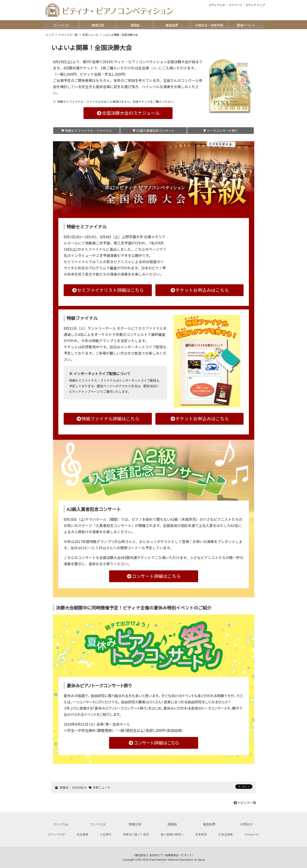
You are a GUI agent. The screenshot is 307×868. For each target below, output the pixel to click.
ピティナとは (217, 5)
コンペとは (61, 25)
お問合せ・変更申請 (209, 25)
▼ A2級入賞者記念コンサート (153, 130)
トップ (50, 35)
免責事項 (201, 834)
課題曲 (135, 25)
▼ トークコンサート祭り (221, 130)
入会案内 (106, 834)
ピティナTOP (57, 834)
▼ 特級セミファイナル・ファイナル (86, 130)
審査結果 (172, 25)
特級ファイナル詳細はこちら (108, 419)
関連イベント (246, 25)
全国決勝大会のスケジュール (128, 113)
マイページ (235, 5)
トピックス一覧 (68, 35)
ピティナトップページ (84, 391)
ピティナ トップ (255, 5)
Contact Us (252, 834)
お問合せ (246, 824)
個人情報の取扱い (172, 834)
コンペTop (61, 824)
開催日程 (98, 25)
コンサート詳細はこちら (153, 576)
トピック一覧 (245, 802)
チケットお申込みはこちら (199, 290)
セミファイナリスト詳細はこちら (108, 290)
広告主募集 (226, 834)
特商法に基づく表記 (136, 834)
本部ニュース (90, 35)
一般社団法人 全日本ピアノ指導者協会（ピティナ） (164, 855)
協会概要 (82, 834)
